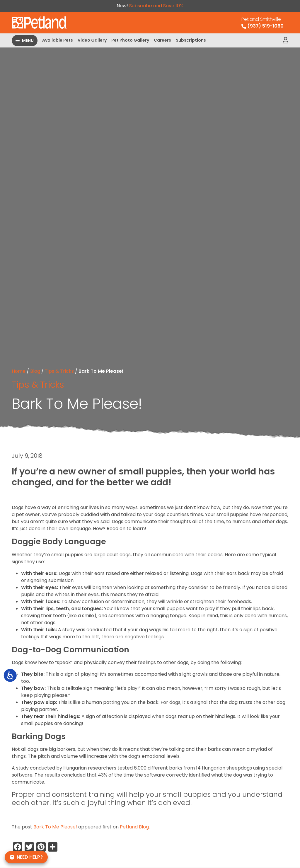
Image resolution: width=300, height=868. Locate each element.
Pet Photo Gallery (130, 40)
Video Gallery (92, 40)
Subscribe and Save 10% (156, 6)
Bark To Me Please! (55, 827)
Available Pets (58, 40)
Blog (35, 371)
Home (19, 371)
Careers (162, 40)
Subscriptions (191, 40)
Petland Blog (134, 827)
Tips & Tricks (59, 371)
